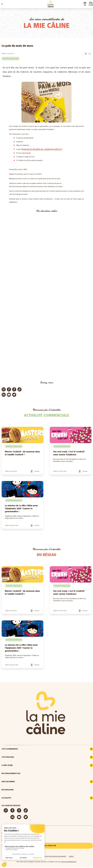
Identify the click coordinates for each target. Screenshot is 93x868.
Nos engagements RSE (11, 773)
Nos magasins (8, 790)
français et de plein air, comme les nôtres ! (42, 149)
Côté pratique (17, 757)
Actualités (16, 798)
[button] (2, 4)
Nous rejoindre (17, 782)
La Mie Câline (16, 765)
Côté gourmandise (19, 749)
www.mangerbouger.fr (69, 862)
